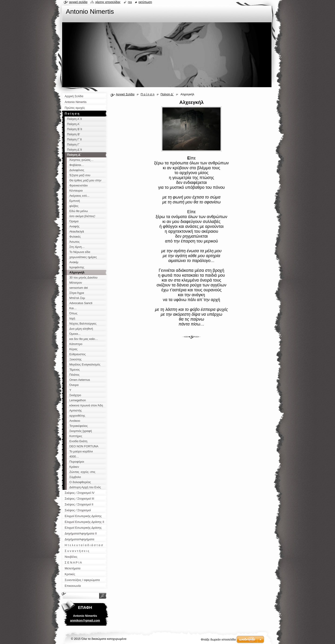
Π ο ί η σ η (147, 94)
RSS (130, 2)
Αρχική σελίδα (78, 2)
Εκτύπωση (145, 2)
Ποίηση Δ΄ (167, 94)
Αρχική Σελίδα (125, 94)
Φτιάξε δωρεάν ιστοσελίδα (218, 639)
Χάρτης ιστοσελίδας (108, 2)
